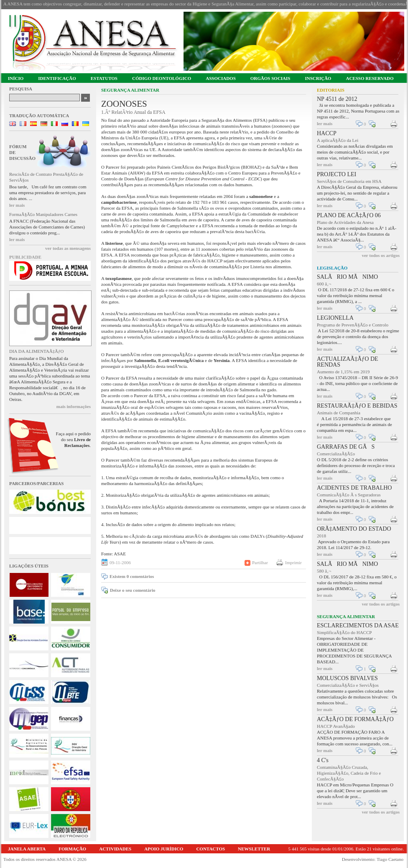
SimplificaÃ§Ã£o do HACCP (344, 632)
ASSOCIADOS (221, 78)
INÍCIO (16, 78)
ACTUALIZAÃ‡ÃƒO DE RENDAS (348, 362)
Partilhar (260, 562)
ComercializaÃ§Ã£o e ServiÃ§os (348, 685)
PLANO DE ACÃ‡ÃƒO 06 (349, 215)
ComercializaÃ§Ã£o (336, 454)
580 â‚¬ (324, 571)
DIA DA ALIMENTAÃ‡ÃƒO (37, 351)
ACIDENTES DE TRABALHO (354, 488)
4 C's (323, 760)
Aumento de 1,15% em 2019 (343, 372)
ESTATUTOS (104, 78)
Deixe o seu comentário (133, 590)
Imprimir (293, 562)
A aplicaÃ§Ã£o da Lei (338, 140)
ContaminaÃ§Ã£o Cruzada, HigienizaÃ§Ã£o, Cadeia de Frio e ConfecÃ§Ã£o (349, 773)
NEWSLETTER (254, 849)
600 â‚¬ (324, 284)
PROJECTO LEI (337, 174)
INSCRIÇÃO (318, 78)
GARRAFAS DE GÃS (346, 447)
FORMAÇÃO (72, 849)
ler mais (17, 205)
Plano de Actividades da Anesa (345, 222)
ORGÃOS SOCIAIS (270, 78)
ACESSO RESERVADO (370, 78)
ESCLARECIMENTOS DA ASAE (358, 625)
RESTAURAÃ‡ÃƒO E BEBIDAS (357, 406)
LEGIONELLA (335, 318)
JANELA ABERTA (27, 849)
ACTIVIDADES (115, 849)
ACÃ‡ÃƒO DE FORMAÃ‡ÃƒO (355, 719)
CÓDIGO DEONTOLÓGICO (162, 78)
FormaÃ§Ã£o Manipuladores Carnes (43, 214)
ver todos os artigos (381, 255)
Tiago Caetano (390, 859)
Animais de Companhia (339, 413)
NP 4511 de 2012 (337, 99)
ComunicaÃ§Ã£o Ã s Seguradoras (349, 495)
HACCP (327, 133)
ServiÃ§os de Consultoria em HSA (349, 181)
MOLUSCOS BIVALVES (347, 678)
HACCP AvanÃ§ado (336, 726)
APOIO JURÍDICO (164, 849)
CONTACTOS (210, 849)
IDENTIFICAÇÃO (57, 78)
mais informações (74, 406)
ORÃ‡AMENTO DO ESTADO (354, 529)
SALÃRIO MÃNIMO (347, 277)
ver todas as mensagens (68, 248)
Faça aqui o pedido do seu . (73, 439)
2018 (321, 536)
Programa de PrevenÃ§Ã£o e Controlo (353, 325)
